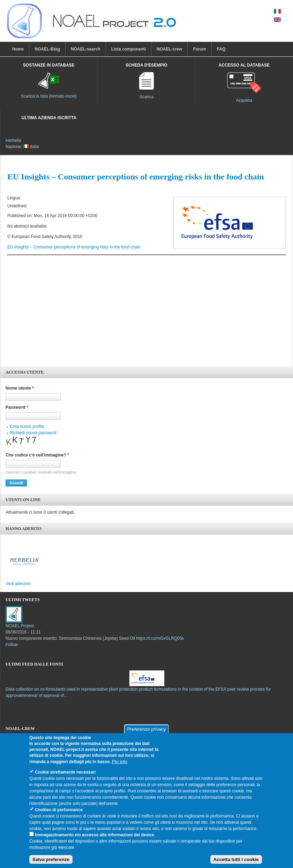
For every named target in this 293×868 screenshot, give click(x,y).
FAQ (221, 49)
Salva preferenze (51, 862)
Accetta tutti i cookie (236, 862)
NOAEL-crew (169, 49)
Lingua (14, 198)
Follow (12, 645)
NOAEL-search (86, 49)
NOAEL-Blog (47, 49)
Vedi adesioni (18, 584)
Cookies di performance (59, 812)
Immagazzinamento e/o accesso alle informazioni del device (94, 837)
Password (17, 407)
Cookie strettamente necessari (65, 775)
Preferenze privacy (146, 732)
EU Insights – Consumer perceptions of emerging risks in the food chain (74, 247)
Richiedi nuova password (33, 433)
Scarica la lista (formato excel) (49, 96)
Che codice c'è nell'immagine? (37, 455)
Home (18, 49)
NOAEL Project (20, 626)
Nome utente (20, 388)
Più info (120, 764)
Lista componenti (129, 49)
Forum (199, 49)
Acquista (244, 100)
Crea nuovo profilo (27, 427)
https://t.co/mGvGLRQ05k (160, 638)
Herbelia (13, 140)
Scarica (146, 97)
